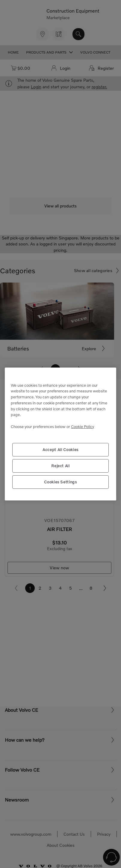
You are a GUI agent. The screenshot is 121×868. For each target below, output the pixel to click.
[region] (60, 434)
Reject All (60, 466)
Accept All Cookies (60, 450)
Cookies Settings (60, 482)
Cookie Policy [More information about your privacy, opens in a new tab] (83, 427)
